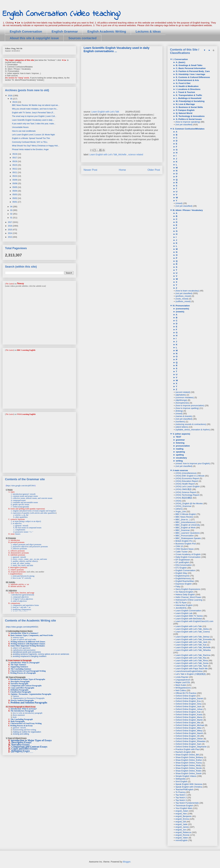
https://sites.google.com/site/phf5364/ (21, 486)
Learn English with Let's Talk (106, 112)
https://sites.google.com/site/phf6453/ (22, 627)
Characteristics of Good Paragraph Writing (28, 671)
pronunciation (183, 446)
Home (122, 170)
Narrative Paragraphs (19, 684)
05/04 (15, 191)
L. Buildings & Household (188, 98)
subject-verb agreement (22, 648)
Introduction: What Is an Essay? (24, 709)
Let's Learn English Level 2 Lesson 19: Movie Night (33, 135)
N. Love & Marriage (185, 104)
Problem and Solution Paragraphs (29, 703)
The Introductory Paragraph (22, 711)
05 (12, 99)
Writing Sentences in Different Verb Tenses (28, 642)
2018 (10, 96)
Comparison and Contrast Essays (29, 747)
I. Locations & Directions (188, 89)
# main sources (180, 470)
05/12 (15, 169)
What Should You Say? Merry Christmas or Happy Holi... (36, 146)
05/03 (15, 195)
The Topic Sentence (18, 665)
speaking (180, 452)
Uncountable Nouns (20, 127)
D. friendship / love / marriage (190, 74)
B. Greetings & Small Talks (189, 65)
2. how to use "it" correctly (21, 578)
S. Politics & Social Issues (188, 119)
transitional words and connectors (27, 652)
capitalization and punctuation (24, 650)
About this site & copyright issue (34, 38)
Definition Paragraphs (19, 690)
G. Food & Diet (183, 83)
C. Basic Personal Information (190, 68)
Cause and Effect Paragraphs (22, 688)
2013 (10, 237)
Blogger (127, 862)
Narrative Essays (20, 745)
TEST (178, 437)
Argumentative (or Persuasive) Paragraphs (29, 698)
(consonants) (182, 309)
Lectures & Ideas (148, 32)
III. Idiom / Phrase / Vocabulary (187, 210)
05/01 (15, 202)
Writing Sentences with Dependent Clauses (28, 644)
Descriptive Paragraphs (20, 682)
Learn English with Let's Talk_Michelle (108, 155)
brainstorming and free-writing (24, 730)
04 (12, 207)
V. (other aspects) (181, 434)
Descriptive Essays (21, 742)
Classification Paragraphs (21, 692)
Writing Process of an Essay (21, 726)
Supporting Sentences (19, 667)
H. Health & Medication (187, 86)
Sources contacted (82, 38)
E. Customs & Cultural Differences (193, 77)
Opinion (16, 696)
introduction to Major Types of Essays (31, 740)
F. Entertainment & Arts (187, 80)
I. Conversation (180, 59)
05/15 (15, 165)
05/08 (15, 183)
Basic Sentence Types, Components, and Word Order (32, 635)
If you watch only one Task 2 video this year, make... (34, 124)
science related (136, 155)
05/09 (15, 180)
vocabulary (181, 458)
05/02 (15, 198)
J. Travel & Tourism (185, 92)
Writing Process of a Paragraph (23, 673)
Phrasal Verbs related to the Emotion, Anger (30, 149)
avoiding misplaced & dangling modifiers (30, 656)
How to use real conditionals (24, 131)
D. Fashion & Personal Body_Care (192, 71)
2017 (10, 222)
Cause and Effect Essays (25, 749)
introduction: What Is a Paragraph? (25, 663)
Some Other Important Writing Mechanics (28, 646)
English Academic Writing (107, 32)
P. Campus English (185, 110)
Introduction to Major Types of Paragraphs (28, 679)
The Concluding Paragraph (22, 719)
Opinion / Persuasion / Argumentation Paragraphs (31, 694)
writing (179, 461)
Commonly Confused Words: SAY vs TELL (30, 142)
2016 (10, 226)
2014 (10, 233)
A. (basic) (180, 62)
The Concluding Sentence (21, 669)
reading (179, 449)
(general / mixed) (19, 728)
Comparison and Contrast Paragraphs (26, 686)
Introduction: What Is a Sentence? (25, 633)
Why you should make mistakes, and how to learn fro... (35, 109)
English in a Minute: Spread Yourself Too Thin (31, 138)
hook (15, 717)
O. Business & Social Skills (189, 107)
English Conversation (26, 32)
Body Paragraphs (18, 721)
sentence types (18, 637)
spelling (179, 455)
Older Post (154, 170)
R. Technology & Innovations (190, 116)
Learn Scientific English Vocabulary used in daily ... (33, 120)
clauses (18, 534)
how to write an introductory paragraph (27, 713)
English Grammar (65, 32)
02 (12, 214)
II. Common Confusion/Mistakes (188, 129)
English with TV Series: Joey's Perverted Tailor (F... (33, 113)
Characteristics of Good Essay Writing (26, 723)
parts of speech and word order (24, 639)
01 (12, 218)
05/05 (15, 187)
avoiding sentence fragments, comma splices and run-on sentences (41, 654)
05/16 (15, 161)
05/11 (15, 172)
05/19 (15, 102)
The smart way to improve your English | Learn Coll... (34, 116)
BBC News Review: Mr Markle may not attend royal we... (36, 105)
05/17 (15, 158)
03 (12, 210)
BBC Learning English (26, 350)
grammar (180, 440)
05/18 (15, 154)
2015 (10, 230)
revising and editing (21, 734)
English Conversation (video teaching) (61, 14)
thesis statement (19, 715)
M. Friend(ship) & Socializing (190, 101)
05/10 (15, 176)
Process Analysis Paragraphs (22, 700)
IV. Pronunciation (181, 306)
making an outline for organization (27, 732)
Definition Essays (21, 751)
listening (180, 443)
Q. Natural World (184, 113)
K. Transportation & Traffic (189, 95)
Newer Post (90, 170)
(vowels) (180, 312)
